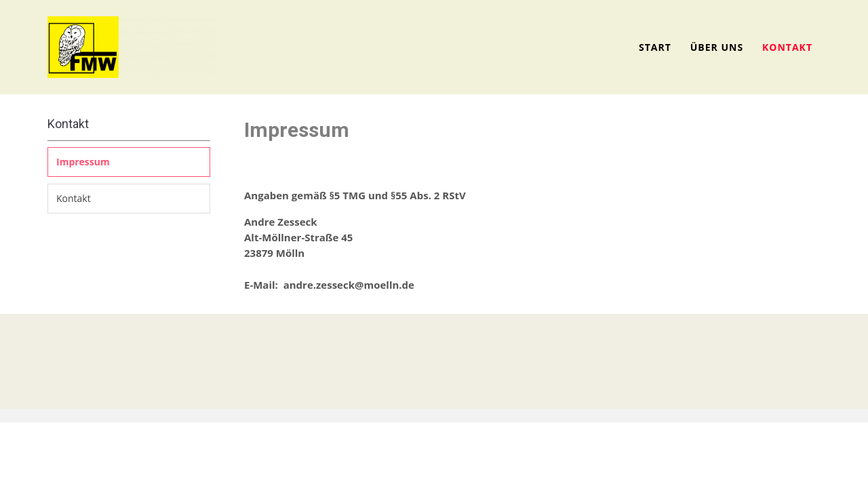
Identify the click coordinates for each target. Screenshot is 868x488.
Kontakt (787, 47)
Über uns (717, 47)
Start (655, 47)
